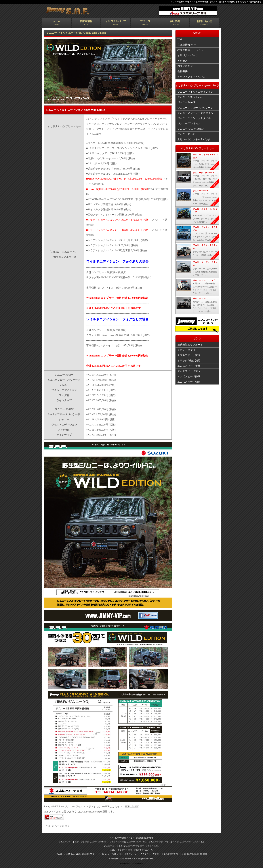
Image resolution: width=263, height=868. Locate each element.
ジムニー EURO (186, 134)
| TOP (111, 838)
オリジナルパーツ (117, 23)
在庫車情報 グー (187, 45)
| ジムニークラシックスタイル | (191, 842)
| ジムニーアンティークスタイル (163, 842)
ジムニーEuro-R (186, 102)
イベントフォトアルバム (191, 77)
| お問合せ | (149, 838)
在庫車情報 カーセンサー (192, 50)
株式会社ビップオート (190, 344)
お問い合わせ (206, 23)
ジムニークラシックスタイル (194, 118)
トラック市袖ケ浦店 (189, 360)
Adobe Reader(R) (91, 812)
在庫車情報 (87, 23)
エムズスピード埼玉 (189, 371)
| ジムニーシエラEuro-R (98, 842)
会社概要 (176, 23)
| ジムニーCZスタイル (113, 846)
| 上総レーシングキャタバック (123, 850)
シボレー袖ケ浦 (186, 350)
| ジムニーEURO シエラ (134, 846)
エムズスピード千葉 (189, 366)
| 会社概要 (140, 838)
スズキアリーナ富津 (189, 355)
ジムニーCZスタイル (189, 124)
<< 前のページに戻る (58, 826)
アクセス (146, 23)
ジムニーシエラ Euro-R (190, 97)
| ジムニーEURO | (152, 846)
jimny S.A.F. (130, 859)
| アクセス (130, 838)
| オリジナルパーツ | (145, 850)
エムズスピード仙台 (189, 381)
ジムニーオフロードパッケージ (195, 108)
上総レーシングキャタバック (194, 139)
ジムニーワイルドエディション (195, 92)
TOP (180, 40)
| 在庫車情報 (119, 838)
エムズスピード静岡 (189, 376)
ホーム (57, 23)
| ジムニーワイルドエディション (73, 842)
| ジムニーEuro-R (116, 842)
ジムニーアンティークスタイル (195, 113)
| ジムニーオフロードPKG (136, 842)
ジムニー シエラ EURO (190, 129)
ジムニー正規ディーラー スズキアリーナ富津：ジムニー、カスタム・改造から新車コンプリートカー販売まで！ (217, 2)
